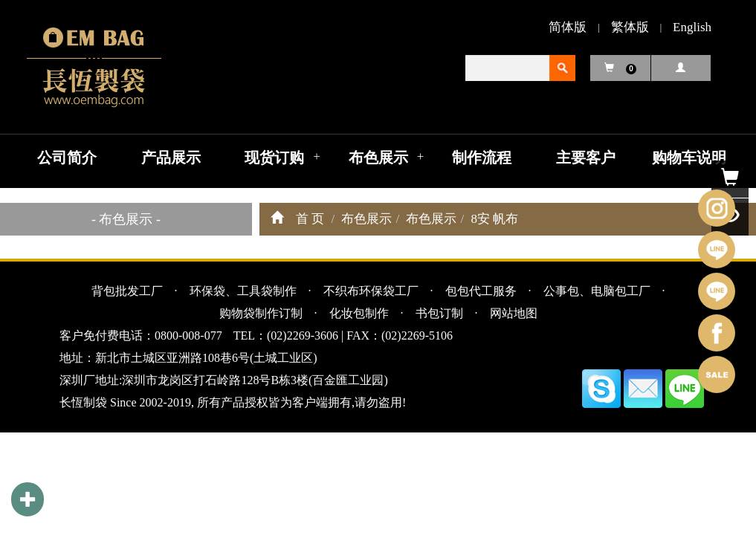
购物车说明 (689, 158)
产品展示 (171, 158)
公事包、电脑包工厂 (597, 291)
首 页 (310, 219)
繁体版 (630, 27)
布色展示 (378, 158)
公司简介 (67, 158)
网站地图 (514, 313)
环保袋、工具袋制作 (243, 291)
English (692, 27)
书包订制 (439, 313)
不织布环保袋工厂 (371, 291)
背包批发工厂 (127, 291)
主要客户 (586, 158)
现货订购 (274, 158)
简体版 (568, 27)
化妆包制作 (359, 313)
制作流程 (482, 158)
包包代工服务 (481, 291)
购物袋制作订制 (261, 313)
